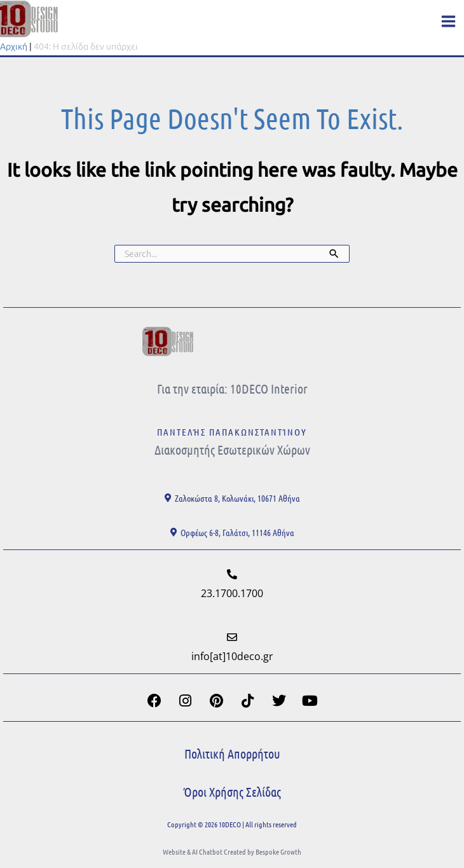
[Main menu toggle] (448, 21)
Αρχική (14, 47)
